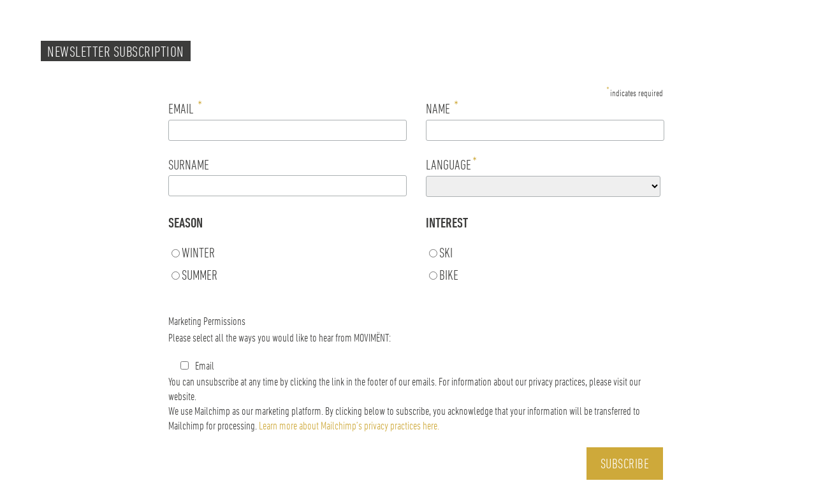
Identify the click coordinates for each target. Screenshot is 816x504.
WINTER (198, 252)
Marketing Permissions (207, 320)
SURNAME (189, 164)
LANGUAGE (451, 164)
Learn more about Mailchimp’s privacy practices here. (349, 425)
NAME (442, 108)
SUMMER (200, 275)
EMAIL (185, 108)
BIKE (449, 275)
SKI (446, 252)
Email (197, 365)
